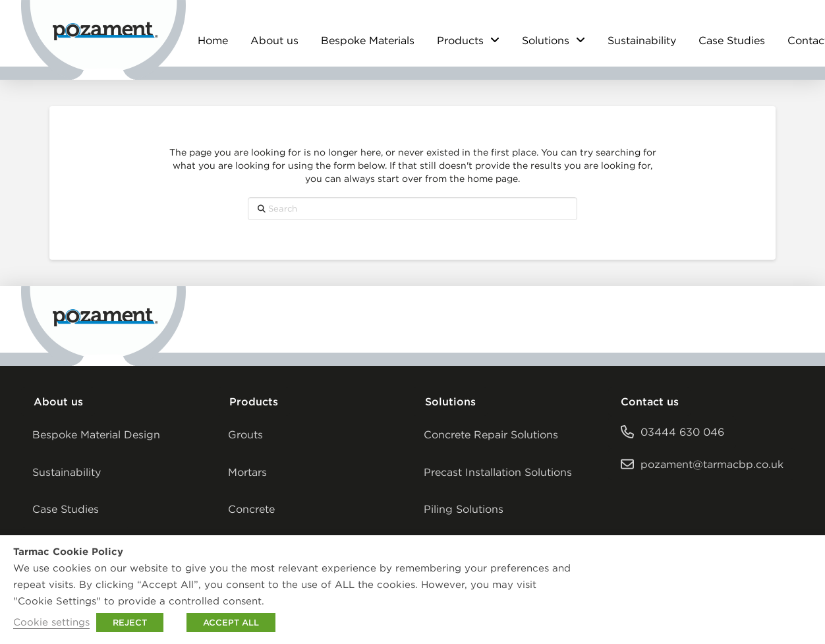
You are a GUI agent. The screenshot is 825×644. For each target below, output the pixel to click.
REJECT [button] (130, 623)
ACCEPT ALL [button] (231, 623)
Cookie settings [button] (51, 622)
